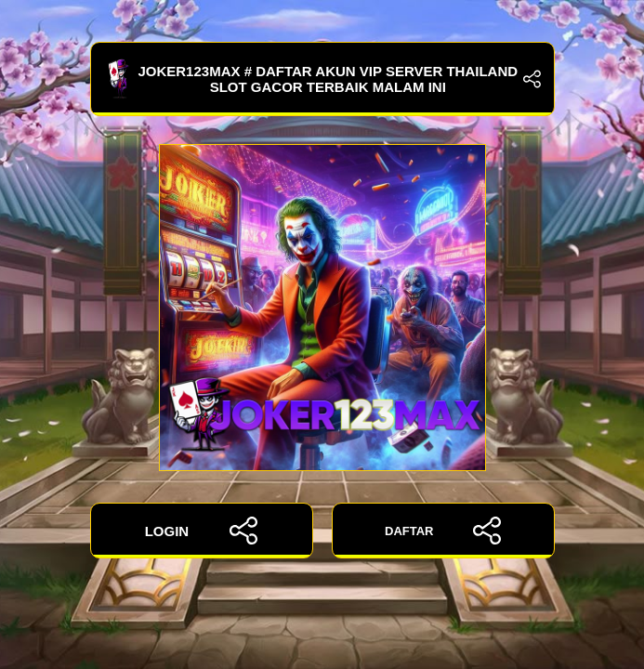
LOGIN (202, 531)
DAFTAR (443, 531)
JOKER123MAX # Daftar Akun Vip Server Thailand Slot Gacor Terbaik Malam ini (322, 79)
